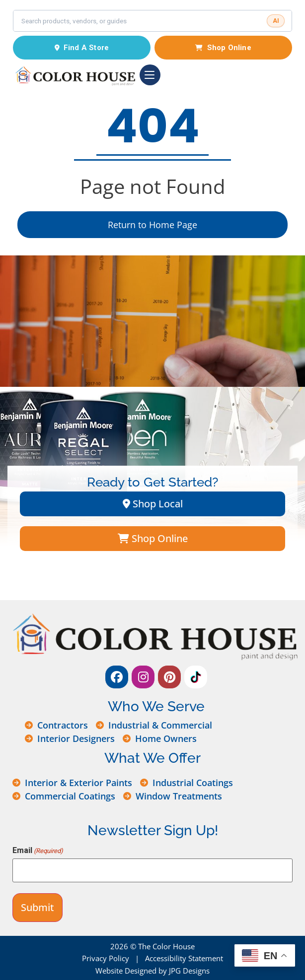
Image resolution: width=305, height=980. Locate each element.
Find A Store (82, 48)
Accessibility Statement (184, 958)
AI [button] (276, 21)
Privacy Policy (106, 958)
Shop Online (223, 48)
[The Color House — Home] (74, 75)
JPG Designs (189, 971)
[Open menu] (150, 75)
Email (38, 851)
